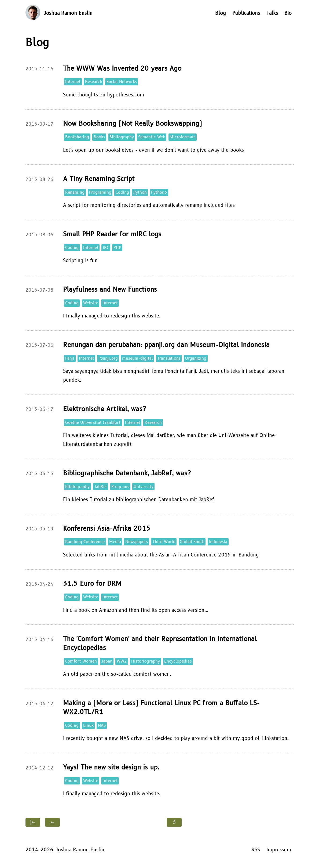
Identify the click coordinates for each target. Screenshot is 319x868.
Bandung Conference (85, 542)
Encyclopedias (178, 661)
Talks (272, 13)
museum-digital (137, 358)
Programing (100, 192)
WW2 (122, 661)
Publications (246, 13)
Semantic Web (152, 137)
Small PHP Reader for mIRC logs (112, 234)
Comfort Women (81, 661)
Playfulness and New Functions (110, 290)
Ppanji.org (108, 358)
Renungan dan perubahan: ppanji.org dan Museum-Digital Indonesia (166, 345)
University (144, 487)
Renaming (75, 192)
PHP (117, 248)
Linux (88, 726)
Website (91, 303)
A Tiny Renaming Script (99, 179)
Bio (288, 13)
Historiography (146, 661)
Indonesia (218, 542)
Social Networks (122, 82)
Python (140, 192)
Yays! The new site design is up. (111, 767)
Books (99, 137)
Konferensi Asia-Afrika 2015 (107, 529)
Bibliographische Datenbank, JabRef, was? (127, 473)
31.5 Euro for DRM (92, 584)
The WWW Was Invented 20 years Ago (122, 69)
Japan (107, 661)
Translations (169, 358)
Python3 (159, 192)
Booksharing (77, 137)
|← (33, 822)
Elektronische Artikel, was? (104, 409)
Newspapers (137, 542)
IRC (106, 248)
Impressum (279, 850)
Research (94, 82)
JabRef (101, 487)
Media (115, 542)
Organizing (196, 358)
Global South (192, 542)
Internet (73, 82)
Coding (122, 192)
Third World (164, 542)
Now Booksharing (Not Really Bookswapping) (133, 124)
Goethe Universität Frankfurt (93, 423)
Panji (70, 358)
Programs (120, 487)
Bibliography (122, 137)
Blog (221, 13)
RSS (256, 850)
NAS (102, 726)
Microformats (183, 137)
